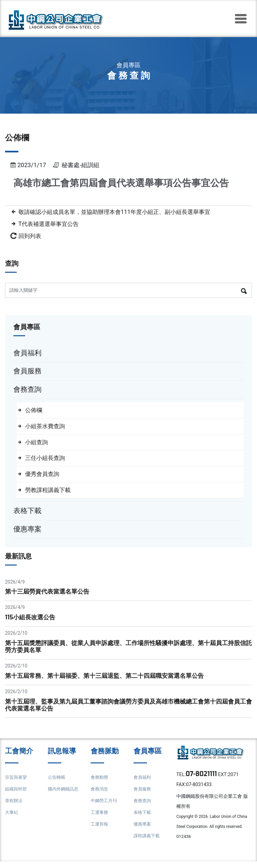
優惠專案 (143, 830)
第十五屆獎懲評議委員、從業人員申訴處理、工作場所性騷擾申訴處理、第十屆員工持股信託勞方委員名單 (126, 650)
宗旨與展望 (17, 783)
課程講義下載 (148, 842)
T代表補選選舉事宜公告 (52, 223)
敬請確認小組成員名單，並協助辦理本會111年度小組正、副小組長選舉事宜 (125, 212)
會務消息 (100, 795)
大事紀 (12, 818)
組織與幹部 (17, 795)
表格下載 (143, 818)
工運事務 (100, 818)
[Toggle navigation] (241, 19)
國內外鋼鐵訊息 (64, 795)
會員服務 (143, 795)
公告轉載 (57, 783)
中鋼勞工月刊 (105, 807)
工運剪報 (100, 830)
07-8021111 (203, 780)
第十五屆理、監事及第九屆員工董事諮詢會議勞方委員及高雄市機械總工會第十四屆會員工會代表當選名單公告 (126, 710)
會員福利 (143, 783)
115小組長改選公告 (32, 621)
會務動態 (100, 783)
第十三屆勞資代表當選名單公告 (50, 594)
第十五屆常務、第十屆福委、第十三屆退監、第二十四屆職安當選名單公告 (110, 680)
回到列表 (31, 235)
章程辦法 (14, 807)
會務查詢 (143, 807)
